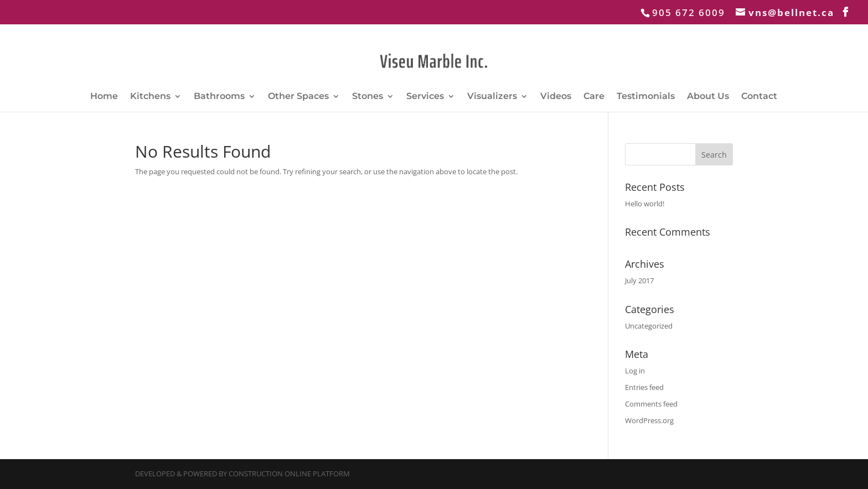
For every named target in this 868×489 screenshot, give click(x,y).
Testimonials (646, 97)
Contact (759, 97)
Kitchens (150, 97)
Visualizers (492, 97)
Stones (368, 97)
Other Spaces (298, 97)
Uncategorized (649, 326)
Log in (635, 371)
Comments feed (651, 404)
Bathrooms (219, 97)
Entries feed (644, 387)
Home (104, 97)
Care (594, 97)
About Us (708, 97)
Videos (556, 97)
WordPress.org (649, 420)
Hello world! (645, 204)
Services (425, 97)
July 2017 (639, 280)
